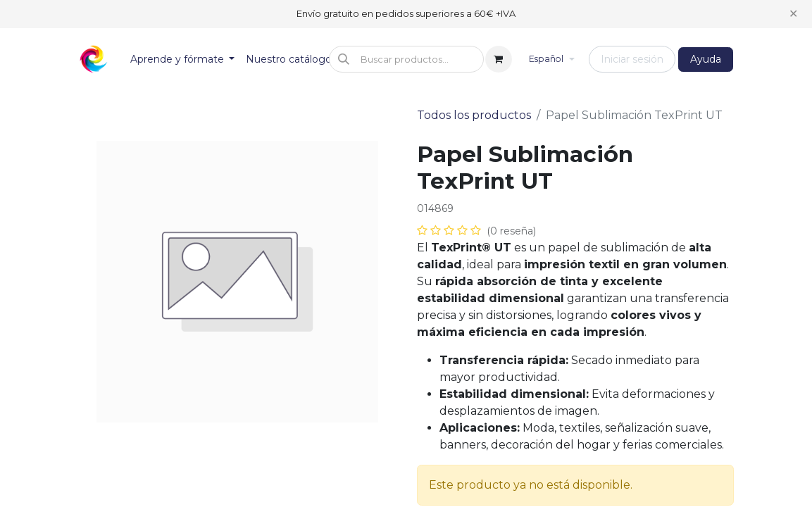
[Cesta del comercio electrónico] (499, 59)
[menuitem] (183, 60)
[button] (406, 59)
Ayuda (706, 59)
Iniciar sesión (632, 59)
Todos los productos (474, 115)
